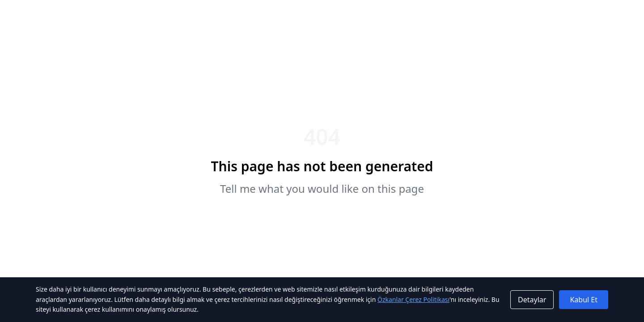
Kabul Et (584, 300)
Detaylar (532, 300)
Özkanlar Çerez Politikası (413, 299)
